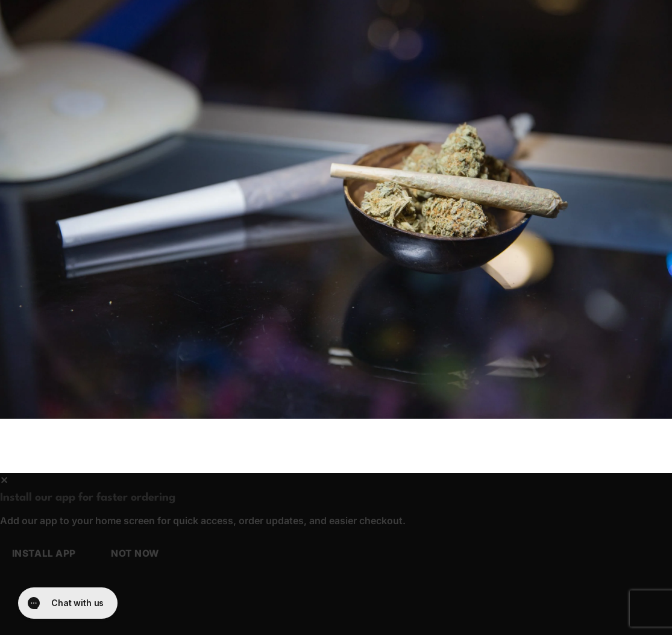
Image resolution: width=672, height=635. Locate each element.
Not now (135, 553)
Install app (44, 553)
